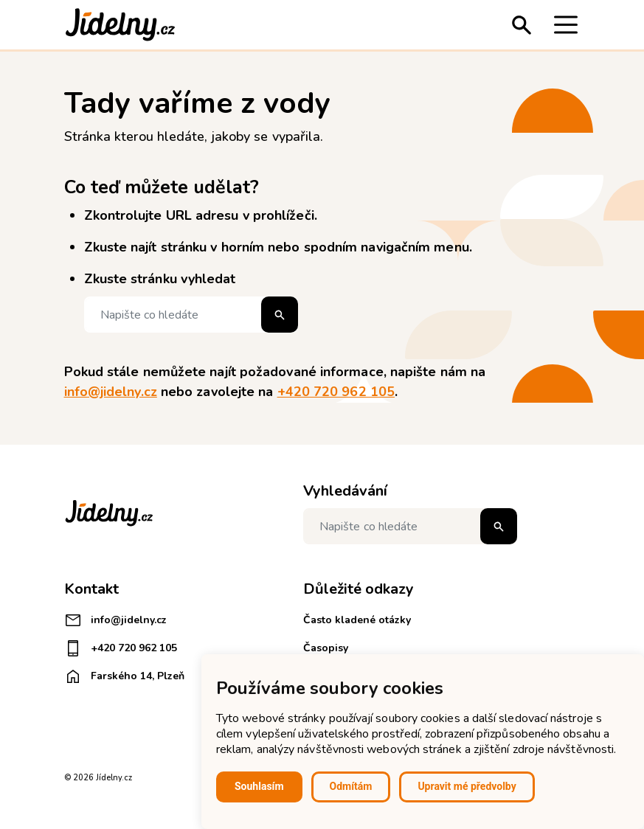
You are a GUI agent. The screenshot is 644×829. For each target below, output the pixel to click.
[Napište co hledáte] (191, 315)
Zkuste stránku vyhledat (160, 279)
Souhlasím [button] (259, 786)
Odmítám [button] (351, 786)
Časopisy (326, 648)
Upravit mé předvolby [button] (467, 786)
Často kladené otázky (357, 620)
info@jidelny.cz (111, 392)
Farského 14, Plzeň (124, 676)
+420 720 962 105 (336, 392)
